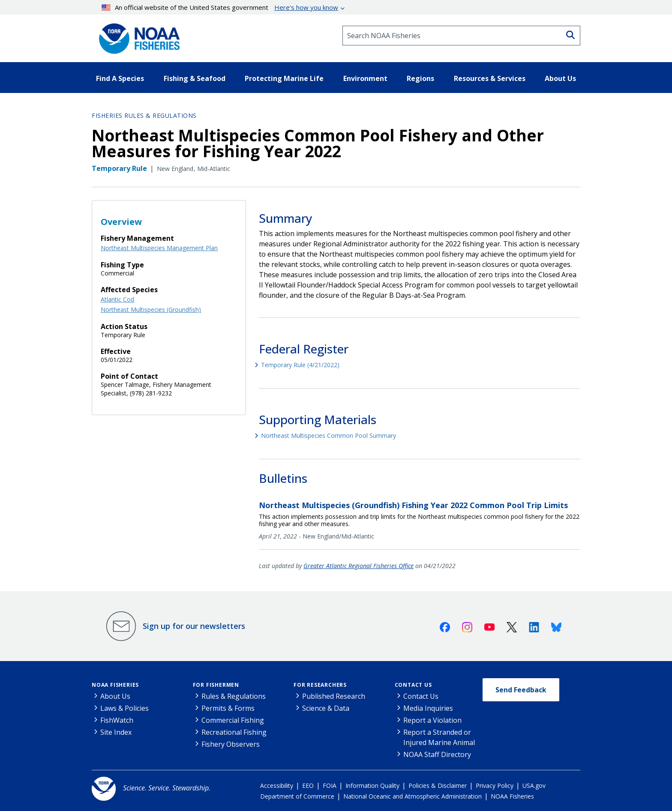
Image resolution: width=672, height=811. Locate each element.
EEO (308, 786)
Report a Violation (432, 720)
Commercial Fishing (233, 720)
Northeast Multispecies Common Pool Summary (328, 435)
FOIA (330, 786)
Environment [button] (365, 78)
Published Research (334, 696)
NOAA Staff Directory (437, 754)
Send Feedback (521, 690)
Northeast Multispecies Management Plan (159, 248)
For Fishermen (216, 685)
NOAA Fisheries (115, 685)
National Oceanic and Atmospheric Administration (412, 796)
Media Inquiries (428, 708)
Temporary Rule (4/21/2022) (300, 365)
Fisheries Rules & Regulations (144, 115)
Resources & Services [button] (490, 78)
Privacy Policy (495, 786)
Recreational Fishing (234, 732)
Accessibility (277, 786)
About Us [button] (560, 78)
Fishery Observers (231, 744)
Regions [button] (420, 78)
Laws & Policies (124, 708)
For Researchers (320, 685)
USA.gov (534, 786)
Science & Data (326, 708)
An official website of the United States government (220, 7)
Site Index (116, 732)
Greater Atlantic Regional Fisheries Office (358, 566)
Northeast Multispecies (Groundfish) (151, 310)
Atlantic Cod (117, 299)
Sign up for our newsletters (194, 626)
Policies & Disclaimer (438, 786)
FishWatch (117, 720)
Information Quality (372, 786)
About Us (115, 696)
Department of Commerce (297, 796)
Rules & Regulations (234, 696)
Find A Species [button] (120, 78)
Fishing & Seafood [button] (195, 78)
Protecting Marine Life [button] (284, 78)
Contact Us (413, 685)
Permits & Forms (228, 708)
